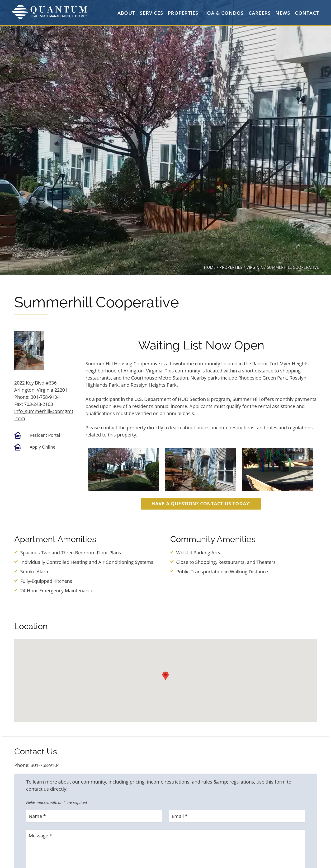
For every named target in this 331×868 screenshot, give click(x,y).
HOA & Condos (224, 13)
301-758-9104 (45, 397)
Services (151, 13)
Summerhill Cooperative (293, 267)
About (126, 13)
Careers (260, 13)
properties (231, 267)
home (210, 267)
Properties (183, 13)
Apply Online (43, 447)
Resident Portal (45, 435)
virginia (255, 267)
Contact (307, 13)
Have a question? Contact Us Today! (201, 504)
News (283, 13)
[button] (165, 676)
